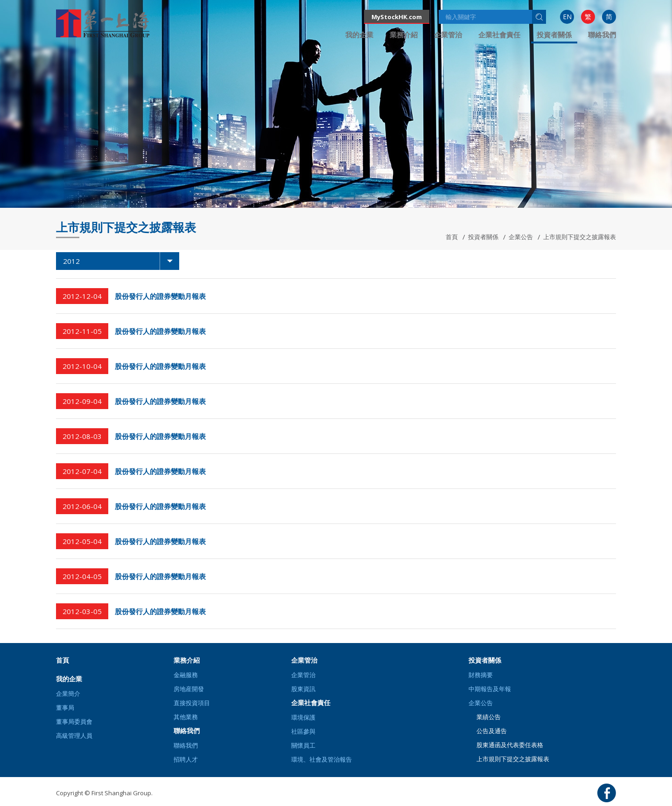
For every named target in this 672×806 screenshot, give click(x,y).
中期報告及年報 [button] (490, 689)
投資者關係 (483, 237)
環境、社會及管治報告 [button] (322, 759)
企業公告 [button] (481, 703)
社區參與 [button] (303, 731)
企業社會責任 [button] (499, 35)
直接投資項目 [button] (192, 703)
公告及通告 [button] (492, 731)
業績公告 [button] (489, 717)
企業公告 (521, 237)
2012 (121, 261)
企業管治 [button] (448, 35)
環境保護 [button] (303, 717)
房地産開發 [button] (189, 689)
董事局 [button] (65, 707)
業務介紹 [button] (404, 35)
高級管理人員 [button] (74, 735)
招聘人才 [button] (186, 759)
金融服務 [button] (186, 675)
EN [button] (567, 17)
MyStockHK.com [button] (397, 17)
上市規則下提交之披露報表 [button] (513, 759)
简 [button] (609, 17)
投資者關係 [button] (554, 35)
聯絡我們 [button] (602, 35)
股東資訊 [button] (303, 689)
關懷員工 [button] (303, 745)
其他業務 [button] (186, 717)
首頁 (452, 237)
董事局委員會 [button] (74, 721)
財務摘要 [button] (481, 675)
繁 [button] (588, 17)
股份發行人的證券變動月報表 (160, 296)
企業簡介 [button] (68, 693)
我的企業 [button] (359, 35)
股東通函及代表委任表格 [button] (510, 745)
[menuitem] (567, 17)
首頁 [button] (63, 660)
